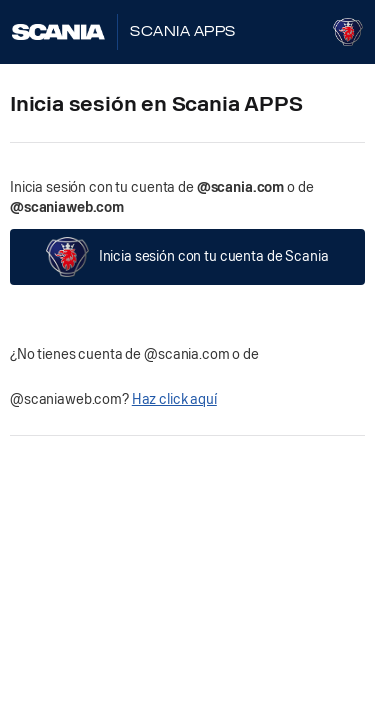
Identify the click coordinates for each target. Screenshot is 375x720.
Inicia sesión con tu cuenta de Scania (187, 257)
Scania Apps (183, 31)
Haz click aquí (174, 399)
